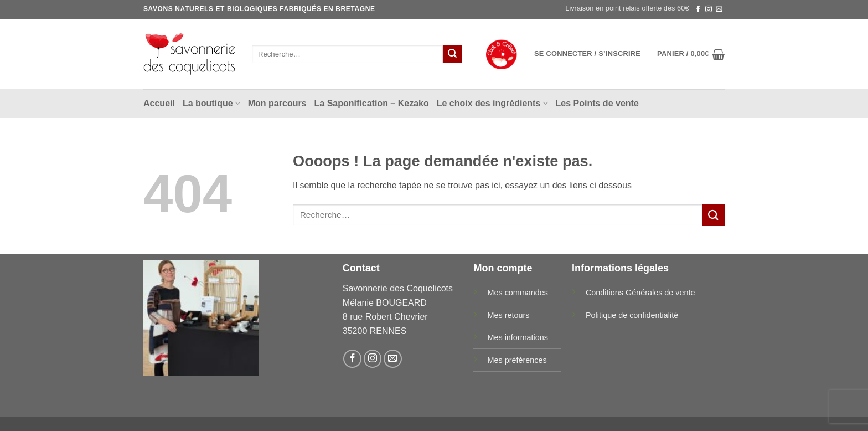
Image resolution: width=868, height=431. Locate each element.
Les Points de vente (597, 103)
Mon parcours (277, 103)
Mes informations (518, 337)
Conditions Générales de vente (640, 293)
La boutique (211, 103)
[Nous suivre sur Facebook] (698, 9)
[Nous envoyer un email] (719, 9)
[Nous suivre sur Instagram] (709, 9)
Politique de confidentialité (632, 315)
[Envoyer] (452, 54)
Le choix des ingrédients (492, 103)
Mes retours (508, 315)
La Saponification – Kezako (372, 103)
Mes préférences (517, 360)
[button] (587, 54)
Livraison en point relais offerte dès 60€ (627, 8)
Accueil (159, 103)
